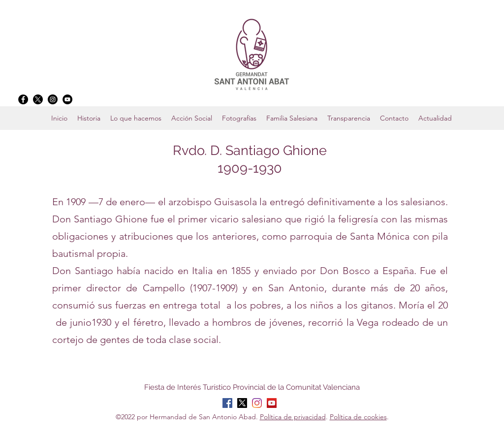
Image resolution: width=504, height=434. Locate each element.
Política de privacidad (293, 417)
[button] (292, 118)
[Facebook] (23, 99)
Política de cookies (358, 417)
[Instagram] (53, 99)
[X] (38, 99)
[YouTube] (67, 99)
